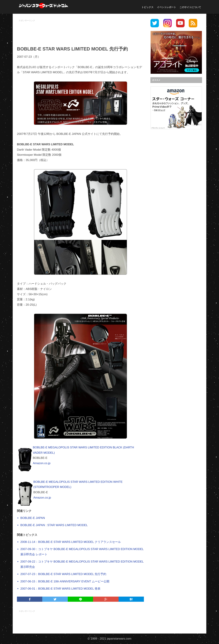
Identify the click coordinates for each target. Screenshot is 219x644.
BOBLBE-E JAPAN (33, 518)
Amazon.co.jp (42, 463)
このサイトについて (190, 7)
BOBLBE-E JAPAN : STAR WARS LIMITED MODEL (54, 525)
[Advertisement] (80, 31)
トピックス (147, 7)
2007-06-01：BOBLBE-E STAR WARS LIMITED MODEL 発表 (60, 589)
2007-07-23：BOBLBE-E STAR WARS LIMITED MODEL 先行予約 (63, 574)
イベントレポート (166, 7)
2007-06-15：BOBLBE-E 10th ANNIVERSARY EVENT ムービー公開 (65, 581)
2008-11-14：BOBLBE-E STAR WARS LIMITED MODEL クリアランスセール (71, 542)
